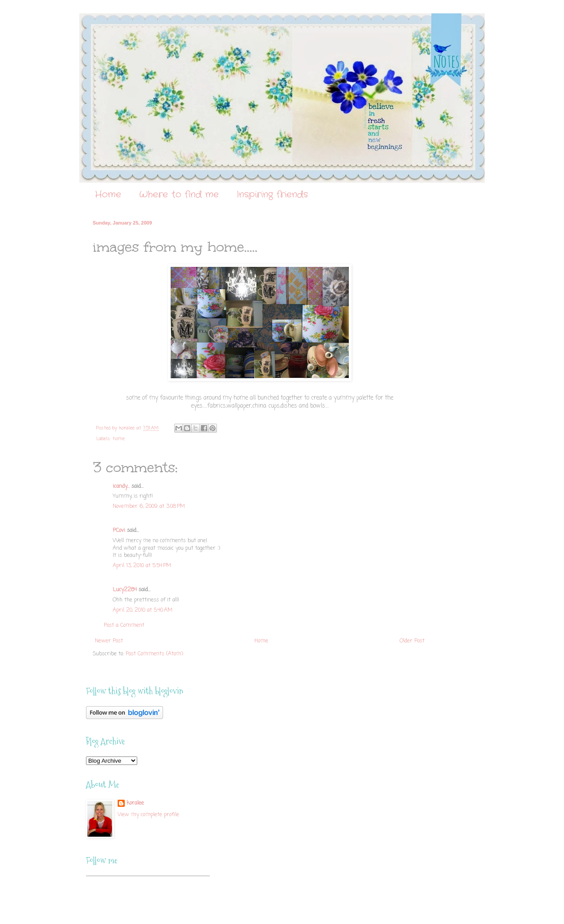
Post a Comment (124, 626)
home (119, 439)
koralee (135, 803)
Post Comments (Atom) (154, 654)
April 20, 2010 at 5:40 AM (143, 610)
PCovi (120, 531)
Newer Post (109, 641)
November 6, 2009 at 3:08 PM (149, 507)
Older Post (412, 641)
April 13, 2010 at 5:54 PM (142, 566)
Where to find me (179, 194)
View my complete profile (148, 815)
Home (108, 194)
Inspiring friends (272, 194)
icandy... (121, 487)
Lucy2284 (125, 590)
